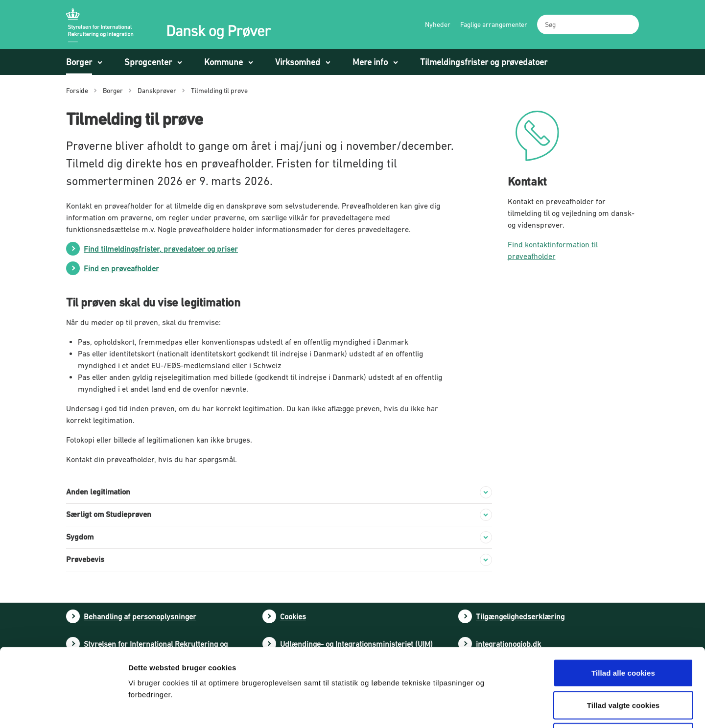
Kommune (223, 62)
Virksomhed (298, 62)
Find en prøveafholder (121, 268)
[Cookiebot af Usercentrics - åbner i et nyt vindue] (63, 709)
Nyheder (438, 24)
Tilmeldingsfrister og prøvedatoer (484, 62)
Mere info (370, 62)
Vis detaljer (513, 709)
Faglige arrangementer (494, 24)
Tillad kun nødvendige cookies (623, 664)
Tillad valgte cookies (623, 632)
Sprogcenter (148, 62)
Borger (79, 62)
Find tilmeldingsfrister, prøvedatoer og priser (161, 249)
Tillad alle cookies (623, 599)
